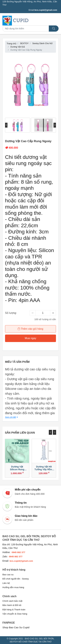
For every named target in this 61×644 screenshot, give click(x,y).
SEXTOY (24, 43)
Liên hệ (6, 583)
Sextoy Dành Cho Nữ (42, 43)
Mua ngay (30, 338)
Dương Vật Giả (17, 47)
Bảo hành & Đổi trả (12, 605)
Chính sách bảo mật (12, 601)
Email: (43, 10)
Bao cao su (8, 575)
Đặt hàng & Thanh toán (14, 610)
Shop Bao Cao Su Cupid (16, 627)
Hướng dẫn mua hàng (13, 587)
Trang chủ (11, 44)
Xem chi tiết (11, 417)
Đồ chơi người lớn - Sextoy (16, 579)
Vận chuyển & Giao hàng (15, 614)
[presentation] (6, 125)
